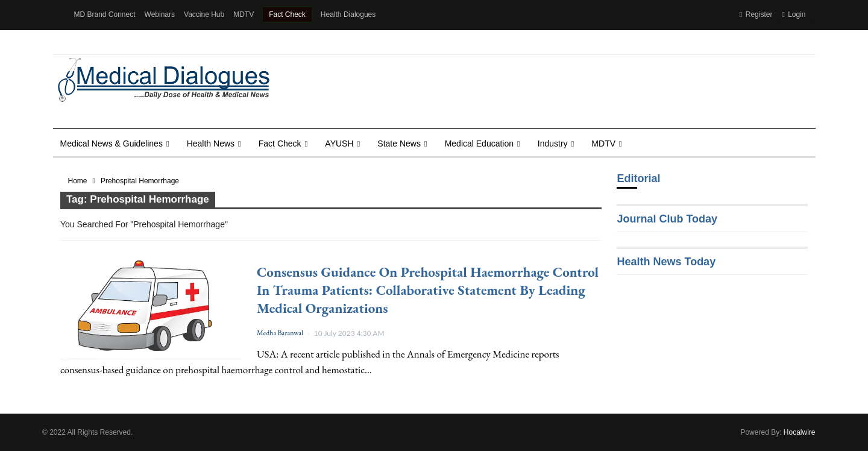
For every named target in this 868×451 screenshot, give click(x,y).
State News (399, 143)
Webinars (160, 14)
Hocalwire (800, 432)
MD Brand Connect (105, 14)
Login (794, 14)
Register (756, 14)
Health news (211, 143)
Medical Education (479, 143)
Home (78, 181)
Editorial (638, 178)
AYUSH (339, 143)
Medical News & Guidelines (112, 143)
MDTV (244, 14)
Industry (553, 143)
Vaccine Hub (204, 14)
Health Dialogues (348, 14)
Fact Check (287, 14)
